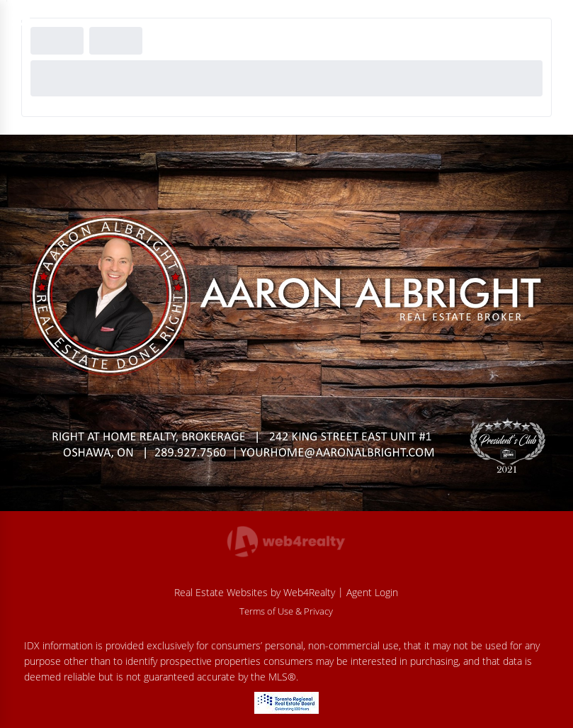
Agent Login (372, 592)
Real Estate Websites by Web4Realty (255, 592)
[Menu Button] (21, 18)
